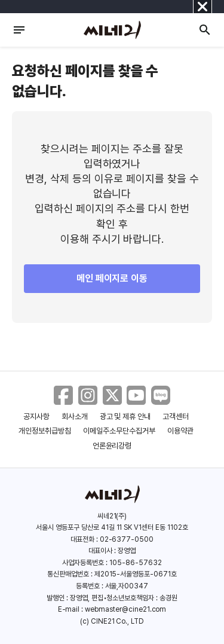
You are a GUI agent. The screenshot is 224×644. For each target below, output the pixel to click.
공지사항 (36, 416)
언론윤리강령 (112, 446)
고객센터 (176, 416)
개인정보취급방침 (45, 431)
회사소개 (75, 416)
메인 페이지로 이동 (112, 278)
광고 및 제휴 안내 (125, 416)
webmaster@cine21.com (125, 609)
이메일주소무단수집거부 (119, 431)
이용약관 (180, 431)
